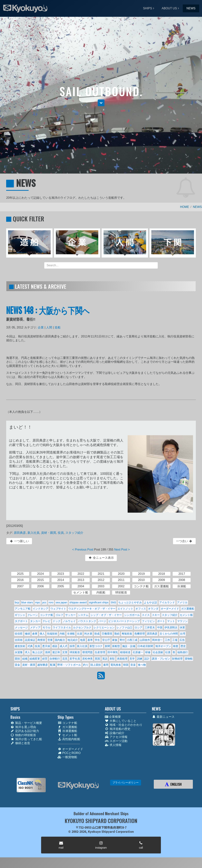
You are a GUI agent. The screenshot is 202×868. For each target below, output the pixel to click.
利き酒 (88, 634)
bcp (17, 602)
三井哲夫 (150, 627)
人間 (49, 327)
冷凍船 (71, 634)
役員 (61, 533)
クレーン (33, 615)
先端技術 (52, 634)
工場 (175, 640)
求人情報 (113, 745)
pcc (44, 602)
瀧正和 (56, 652)
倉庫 (35, 634)
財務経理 (177, 659)
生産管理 (100, 652)
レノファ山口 (124, 627)
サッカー (70, 615)
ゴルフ (59, 615)
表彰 (112, 659)
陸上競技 (96, 665)
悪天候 (46, 646)
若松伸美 (87, 659)
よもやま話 (150, 602)
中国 (160, 627)
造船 (58, 327)
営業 (50, 640)
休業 (182, 627)
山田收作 (145, 640)
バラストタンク (87, 621)
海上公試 (37, 652)
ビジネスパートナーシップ (124, 621)
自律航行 (55, 659)
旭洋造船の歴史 (118, 729)
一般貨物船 (67, 757)
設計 (147, 659)
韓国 (126, 665)
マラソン (182, 621)
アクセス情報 (116, 737)
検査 (176, 646)
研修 (148, 652)
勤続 (117, 634)
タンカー (35, 621)
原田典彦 (20, 533)
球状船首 (75, 652)
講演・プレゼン (161, 659)
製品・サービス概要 (26, 723)
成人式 (64, 646)
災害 (65, 652)
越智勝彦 (43, 665)
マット (171, 621)
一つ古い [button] (184, 541)
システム (83, 615)
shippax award (78, 602)
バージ (102, 621)
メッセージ (21, 627)
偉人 (42, 634)
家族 (115, 640)
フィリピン (148, 621)
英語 (105, 659)
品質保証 (30, 640)
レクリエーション (104, 627)
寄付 (122, 640)
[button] (101, 103)
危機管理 (140, 634)
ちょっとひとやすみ (130, 602)
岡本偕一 (157, 640)
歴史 (183, 646)
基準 (90, 640)
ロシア (138, 627)
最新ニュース (163, 717)
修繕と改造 (20, 743)
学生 (97, 640)
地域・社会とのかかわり (124, 725)
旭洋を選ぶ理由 (23, 727)
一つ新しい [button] (19, 541)
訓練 (140, 659)
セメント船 (186, 615)
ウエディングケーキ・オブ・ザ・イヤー (92, 609)
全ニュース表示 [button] (101, 558)
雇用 (106, 665)
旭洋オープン (163, 646)
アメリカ (182, 602)
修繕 (27, 634)
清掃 (47, 652)
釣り (86, 665)
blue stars (27, 602)
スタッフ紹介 (74, 533)
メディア (35, 627)
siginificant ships (99, 602)
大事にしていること (121, 721)
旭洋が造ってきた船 (26, 739)
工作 (167, 640)
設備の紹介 (115, 733)
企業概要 (113, 717)
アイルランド (167, 602)
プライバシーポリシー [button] (126, 783)
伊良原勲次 (171, 627)
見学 (132, 659)
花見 (65, 659)
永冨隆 (19, 652)
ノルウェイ (69, 621)
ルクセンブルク (82, 627)
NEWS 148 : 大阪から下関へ (48, 310)
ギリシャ (20, 615)
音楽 (133, 665)
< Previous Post (83, 550)
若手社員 (75, 659)
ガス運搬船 (188, 609)
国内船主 (60, 640)
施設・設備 (129, 646)
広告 (182, 640)
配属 (53, 665)
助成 (97, 634)
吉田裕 (19, 640)
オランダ (153, 609)
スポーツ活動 (116, 741)
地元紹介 (73, 640)
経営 (45, 659)
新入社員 (33, 533)
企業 (41, 327)
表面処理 (122, 659)
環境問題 (87, 652)
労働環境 (107, 634)
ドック (57, 621)
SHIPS (148, 8)
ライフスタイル (62, 627)
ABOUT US (169, 8)
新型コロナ (96, 646)
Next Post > (122, 550)
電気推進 (116, 665)
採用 (72, 646)
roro (51, 602)
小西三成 (132, 640)
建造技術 (20, 646)
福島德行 (183, 652)
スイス (146, 615)
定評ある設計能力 (25, 731)
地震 (83, 640)
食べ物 (142, 665)
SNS (113, 602)
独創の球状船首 (23, 735)
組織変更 (35, 659)
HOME (185, 207)
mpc (38, 602)
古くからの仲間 (169, 634)
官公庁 (106, 640)
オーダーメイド (170, 609)
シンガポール (132, 615)
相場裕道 (125, 652)
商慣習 (41, 640)
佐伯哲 (19, 634)
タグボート (21, 621)
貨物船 (189, 659)
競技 (17, 659)
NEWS (191, 8)
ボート (161, 621)
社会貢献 (158, 652)
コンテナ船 (47, 615)
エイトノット (125, 609)
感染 (55, 646)
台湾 (183, 634)
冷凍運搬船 (67, 731)
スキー (156, 615)
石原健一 (138, 652)
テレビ (47, 621)
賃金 (17, 665)
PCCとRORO (69, 753)
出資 (80, 634)
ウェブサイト (58, 609)
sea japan (61, 602)
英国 (97, 659)
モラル (47, 627)
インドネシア (41, 609)
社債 (168, 652)
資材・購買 (49, 533)
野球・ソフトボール (69, 665)
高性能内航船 (69, 739)
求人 (27, 652)
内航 (62, 634)
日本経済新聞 (145, 646)
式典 (30, 646)
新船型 (116, 646)
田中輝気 (113, 652)
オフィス (141, 609)
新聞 (107, 646)
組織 (25, 659)
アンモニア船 (23, 609)
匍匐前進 (127, 634)
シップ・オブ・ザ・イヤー (106, 615)
